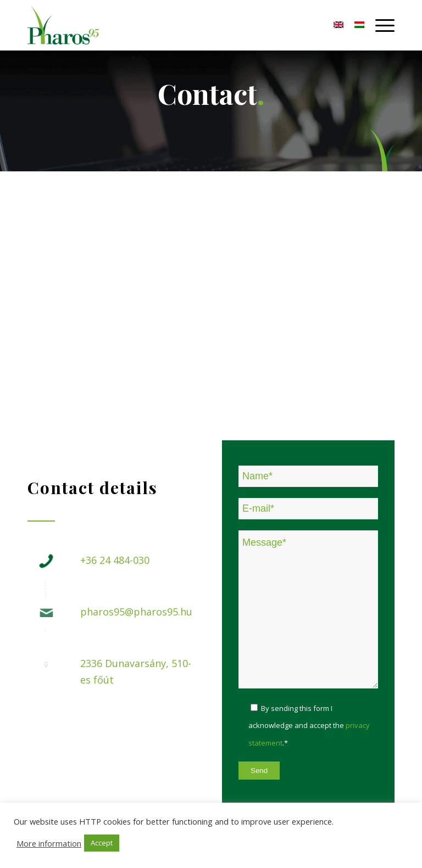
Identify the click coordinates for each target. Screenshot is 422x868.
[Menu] (379, 25)
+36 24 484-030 (115, 560)
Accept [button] (102, 843)
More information (49, 843)
